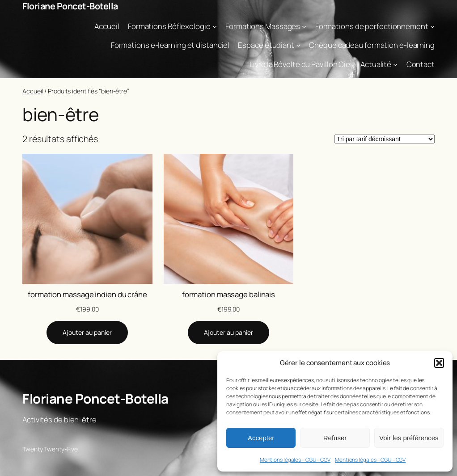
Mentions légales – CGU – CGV (295, 460)
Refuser (335, 438)
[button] (439, 363)
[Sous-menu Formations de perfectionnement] (432, 26)
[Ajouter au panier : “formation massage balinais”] (228, 333)
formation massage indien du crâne (87, 294)
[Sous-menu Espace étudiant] (298, 45)
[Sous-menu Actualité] (395, 64)
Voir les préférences (409, 438)
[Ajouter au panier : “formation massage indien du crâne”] (87, 333)
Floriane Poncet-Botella (70, 6)
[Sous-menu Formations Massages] (304, 26)
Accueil (33, 91)
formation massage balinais (228, 294)
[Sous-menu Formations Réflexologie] (215, 26)
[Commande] (385, 139)
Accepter (261, 438)
